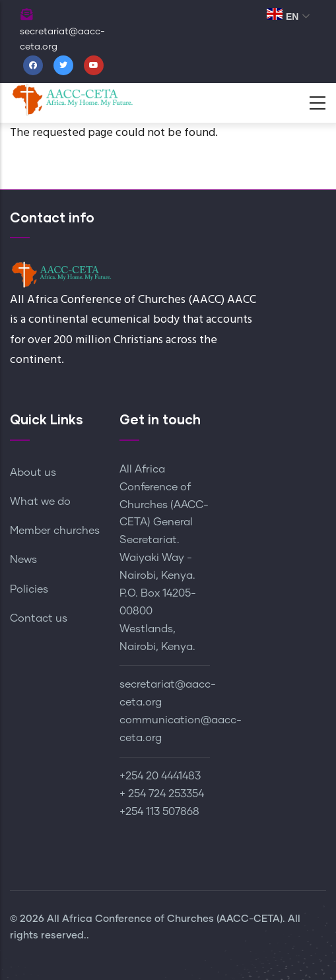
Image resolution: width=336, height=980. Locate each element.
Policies (29, 589)
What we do (40, 502)
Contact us (39, 618)
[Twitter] (63, 65)
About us (33, 473)
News (23, 560)
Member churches (55, 531)
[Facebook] (33, 65)
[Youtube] (94, 65)
